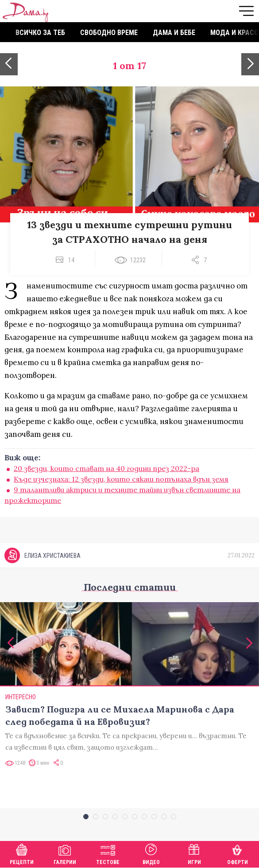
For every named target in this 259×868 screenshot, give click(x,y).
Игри (194, 853)
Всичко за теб (40, 33)
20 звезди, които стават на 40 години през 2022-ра (106, 468)
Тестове (108, 853)
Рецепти (22, 853)
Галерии (65, 853)
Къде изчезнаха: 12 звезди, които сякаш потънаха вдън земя (121, 479)
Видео (151, 853)
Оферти (238, 853)
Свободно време (109, 33)
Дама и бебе (174, 33)
